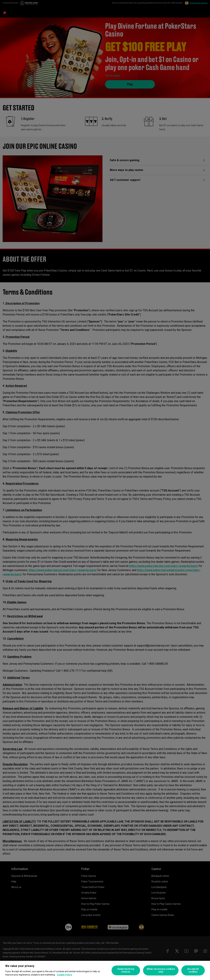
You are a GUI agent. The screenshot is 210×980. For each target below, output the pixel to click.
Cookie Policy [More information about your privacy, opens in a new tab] (64, 975)
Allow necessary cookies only (161, 970)
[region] (105, 970)
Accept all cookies (193, 970)
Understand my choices (126, 970)
